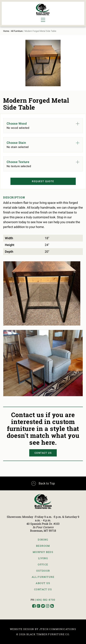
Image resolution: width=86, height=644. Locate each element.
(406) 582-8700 (45, 600)
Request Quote (43, 181)
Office (43, 564)
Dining (43, 540)
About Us (43, 583)
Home (6, 31)
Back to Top (43, 483)
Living (43, 558)
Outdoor (43, 571)
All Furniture (17, 31)
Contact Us (43, 453)
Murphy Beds (43, 552)
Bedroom (43, 546)
